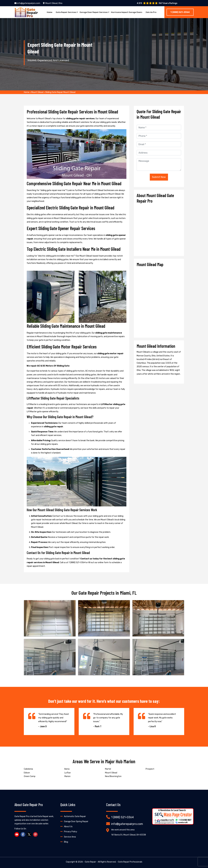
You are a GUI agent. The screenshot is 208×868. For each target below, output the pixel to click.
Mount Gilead (37, 92)
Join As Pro (153, 12)
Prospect (150, 769)
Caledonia (28, 769)
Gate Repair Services (64, 12)
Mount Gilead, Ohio (53, 3)
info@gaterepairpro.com (27, 3)
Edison (27, 773)
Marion (67, 776)
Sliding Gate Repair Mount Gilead (60, 92)
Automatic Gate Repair (75, 816)
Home (47, 12)
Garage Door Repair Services (93, 12)
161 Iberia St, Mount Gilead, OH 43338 (129, 835)
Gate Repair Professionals (130, 862)
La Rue (68, 773)
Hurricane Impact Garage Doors (127, 12)
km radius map (159, 301)
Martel (108, 769)
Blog (66, 842)
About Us (68, 827)
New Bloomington (113, 776)
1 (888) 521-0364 (180, 12)
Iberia (67, 769)
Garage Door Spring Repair (76, 821)
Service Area (70, 837)
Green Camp (30, 776)
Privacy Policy (71, 832)
